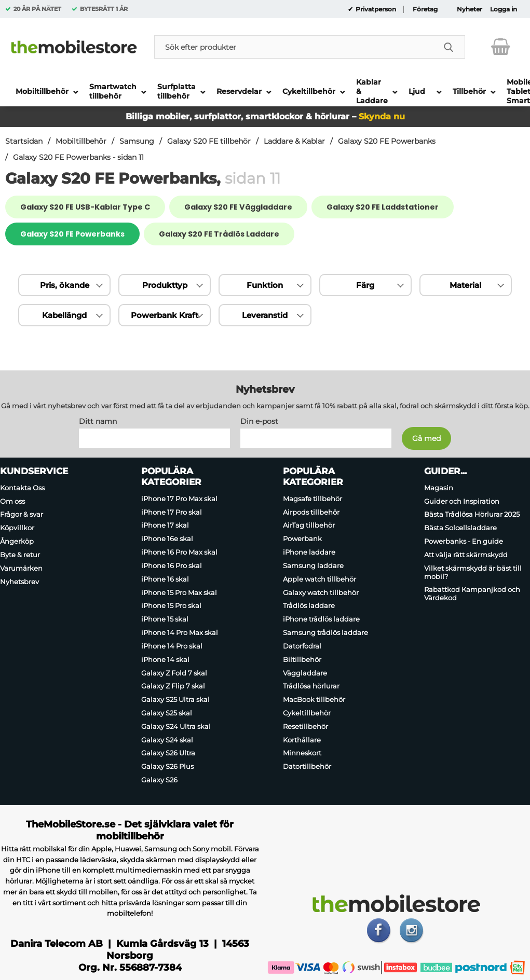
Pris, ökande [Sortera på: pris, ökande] (65, 285)
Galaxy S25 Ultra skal (175, 699)
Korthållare (302, 740)
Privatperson (375, 9)
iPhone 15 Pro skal (171, 606)
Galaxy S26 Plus (167, 766)
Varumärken (21, 568)
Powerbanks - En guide (464, 541)
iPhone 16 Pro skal (172, 565)
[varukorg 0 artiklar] (501, 47)
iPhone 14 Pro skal (172, 646)
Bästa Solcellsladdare (460, 528)
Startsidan (24, 141)
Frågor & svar (22, 515)
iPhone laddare (309, 552)
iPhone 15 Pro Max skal (179, 592)
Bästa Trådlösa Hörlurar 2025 (472, 515)
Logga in (504, 9)
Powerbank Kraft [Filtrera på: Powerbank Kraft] (165, 315)
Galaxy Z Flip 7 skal (173, 686)
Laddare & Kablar (294, 141)
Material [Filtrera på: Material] (465, 285)
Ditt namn (98, 421)
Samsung (137, 141)
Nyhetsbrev (19, 582)
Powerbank (302, 539)
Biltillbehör (302, 659)
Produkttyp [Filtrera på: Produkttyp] (165, 285)
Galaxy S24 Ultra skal (176, 726)
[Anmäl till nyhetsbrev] (426, 438)
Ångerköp (17, 541)
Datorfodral (302, 646)
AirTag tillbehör (309, 526)
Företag (425, 9)
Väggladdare (305, 673)
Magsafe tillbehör (312, 499)
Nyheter (470, 9)
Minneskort (302, 753)
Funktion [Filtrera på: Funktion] (265, 285)
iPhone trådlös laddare (321, 619)
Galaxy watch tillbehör (321, 592)
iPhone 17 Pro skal (172, 512)
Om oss (12, 501)
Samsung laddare (313, 565)
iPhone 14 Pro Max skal (180, 632)
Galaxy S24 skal (167, 740)
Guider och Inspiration (462, 501)
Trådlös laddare (309, 606)
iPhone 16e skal (167, 539)
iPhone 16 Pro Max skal (179, 552)
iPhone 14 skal (165, 659)
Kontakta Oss (22, 488)
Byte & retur (20, 555)
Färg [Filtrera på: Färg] (365, 285)
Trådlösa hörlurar (311, 686)
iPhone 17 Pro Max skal (179, 499)
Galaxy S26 (159, 780)
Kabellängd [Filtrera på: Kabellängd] (64, 315)
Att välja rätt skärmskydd (466, 555)
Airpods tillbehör (311, 512)
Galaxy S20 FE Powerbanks (387, 141)
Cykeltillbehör (307, 713)
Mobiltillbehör (81, 141)
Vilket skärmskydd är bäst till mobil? (473, 572)
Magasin (439, 488)
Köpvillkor (17, 528)
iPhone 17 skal (165, 526)
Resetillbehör (305, 726)
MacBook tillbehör (314, 699)
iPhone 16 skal (165, 579)
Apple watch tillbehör (320, 579)
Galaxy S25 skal (167, 713)
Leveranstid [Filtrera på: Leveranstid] (265, 315)
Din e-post (259, 421)
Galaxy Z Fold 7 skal (174, 673)
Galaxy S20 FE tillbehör (209, 141)
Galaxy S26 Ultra (168, 753)
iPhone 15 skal (165, 619)
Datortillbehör (307, 766)
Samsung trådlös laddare (325, 632)
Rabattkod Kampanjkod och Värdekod (472, 594)
